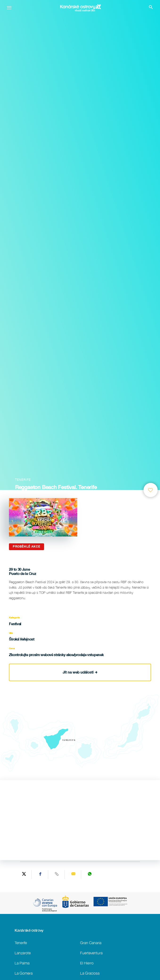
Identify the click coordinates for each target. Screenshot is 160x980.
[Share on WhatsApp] (90, 875)
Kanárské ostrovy (29, 930)
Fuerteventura (91, 953)
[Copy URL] (57, 875)
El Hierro (87, 963)
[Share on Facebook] (41, 875)
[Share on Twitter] (24, 875)
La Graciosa (90, 973)
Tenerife (21, 943)
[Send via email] (74, 875)
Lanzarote (23, 953)
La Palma (22, 963)
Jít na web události (80, 672)
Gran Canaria (91, 943)
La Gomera (24, 973)
